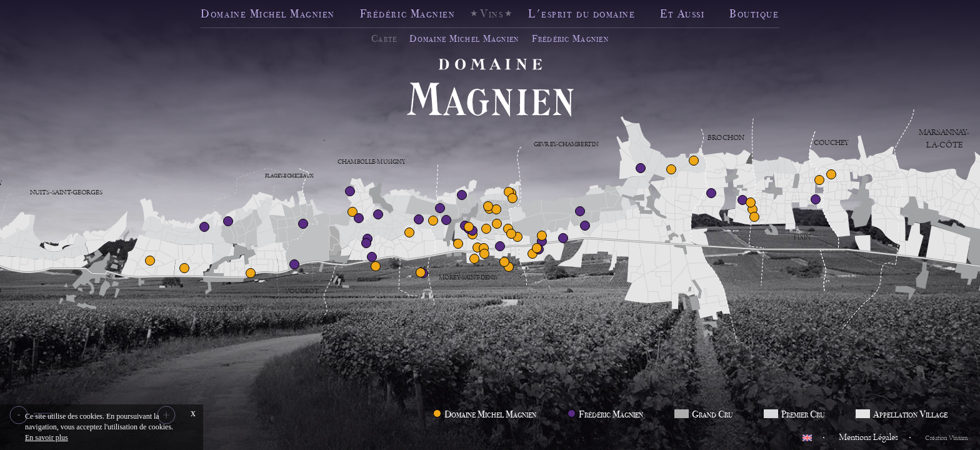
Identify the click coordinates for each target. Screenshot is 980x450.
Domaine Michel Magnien (267, 13)
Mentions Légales (868, 437)
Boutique (754, 13)
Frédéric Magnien (407, 13)
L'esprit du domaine (582, 13)
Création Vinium (946, 438)
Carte (384, 39)
